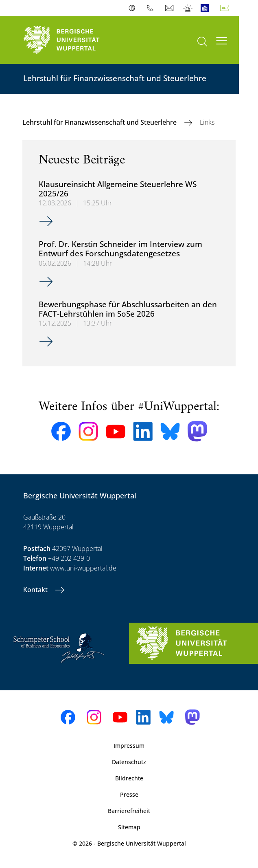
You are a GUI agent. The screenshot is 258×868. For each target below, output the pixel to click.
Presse (129, 794)
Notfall (188, 8)
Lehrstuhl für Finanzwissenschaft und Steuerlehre (100, 122)
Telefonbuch (152, 8)
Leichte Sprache (207, 8)
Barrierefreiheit (129, 811)
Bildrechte (129, 778)
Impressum (129, 746)
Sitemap (129, 827)
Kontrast (134, 8)
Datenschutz (129, 762)
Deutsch (226, 8)
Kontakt (36, 590)
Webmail (170, 8)
